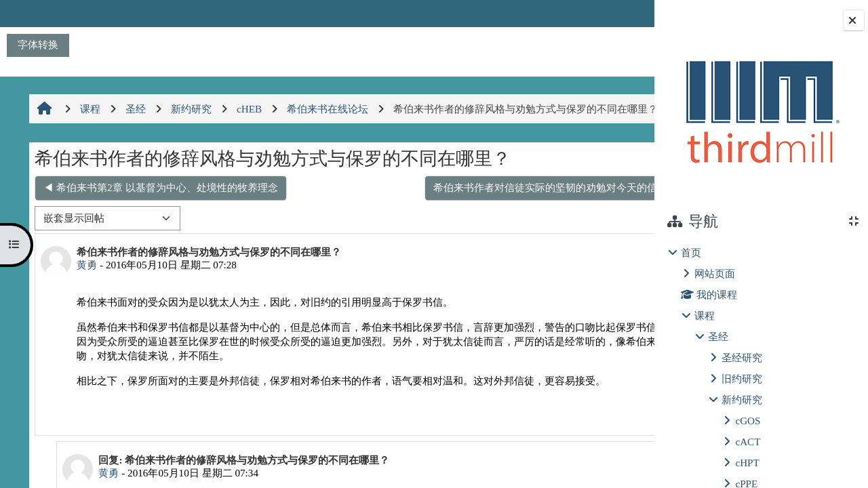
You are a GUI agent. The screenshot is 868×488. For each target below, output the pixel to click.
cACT (748, 442)
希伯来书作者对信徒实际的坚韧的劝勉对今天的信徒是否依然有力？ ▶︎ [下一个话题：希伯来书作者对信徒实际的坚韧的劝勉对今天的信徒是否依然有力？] (467, 217)
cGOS (748, 421)
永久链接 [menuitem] (559, 443)
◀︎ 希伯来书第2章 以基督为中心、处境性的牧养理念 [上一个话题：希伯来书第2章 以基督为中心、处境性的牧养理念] (159, 217)
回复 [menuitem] (607, 443)
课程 (705, 316)
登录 (618, 13)
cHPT (747, 463)
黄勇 (85, 294)
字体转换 (38, 44)
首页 (691, 252)
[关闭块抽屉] (854, 20)
